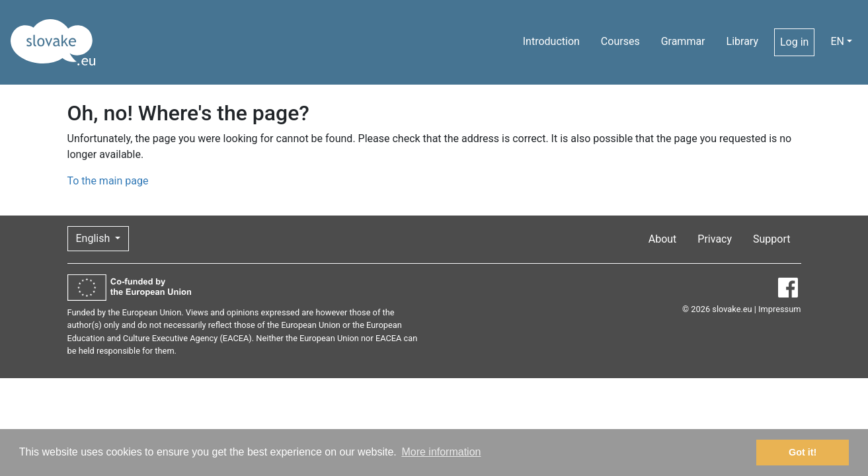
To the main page (108, 181)
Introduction (551, 41)
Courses (620, 41)
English (95, 238)
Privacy (715, 239)
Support (771, 239)
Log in (794, 42)
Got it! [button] (803, 452)
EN (837, 41)
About (663, 239)
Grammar (683, 41)
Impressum (779, 309)
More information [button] (441, 452)
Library (742, 41)
